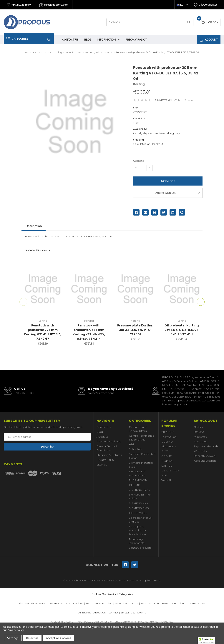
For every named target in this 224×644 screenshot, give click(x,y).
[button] (206, 640)
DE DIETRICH (170, 471)
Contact (113, 613)
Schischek (135, 449)
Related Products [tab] (38, 250)
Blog (88, 40)
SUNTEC (167, 466)
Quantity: (138, 161)
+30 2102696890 (19, 5)
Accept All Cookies (59, 638)
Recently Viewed (205, 456)
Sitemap (102, 465)
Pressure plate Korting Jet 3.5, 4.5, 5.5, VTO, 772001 (135, 330)
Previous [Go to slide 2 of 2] (23, 302)
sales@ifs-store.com (54, 5)
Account (209, 40)
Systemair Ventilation (99, 603)
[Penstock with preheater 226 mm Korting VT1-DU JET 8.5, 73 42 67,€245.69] (43, 289)
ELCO (165, 451)
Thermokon (169, 437)
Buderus (167, 461)
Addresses (200, 441)
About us (102, 437)
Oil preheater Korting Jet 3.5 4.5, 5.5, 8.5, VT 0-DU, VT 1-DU (182, 330)
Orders (198, 427)
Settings (13, 638)
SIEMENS (168, 432)
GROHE (167, 456)
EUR (182, 5)
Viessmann (169, 446)
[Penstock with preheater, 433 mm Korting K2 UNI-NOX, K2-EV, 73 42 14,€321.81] (89, 289)
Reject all (32, 638)
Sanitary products (140, 548)
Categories (29, 39)
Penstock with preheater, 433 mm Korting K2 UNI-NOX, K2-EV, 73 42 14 (89, 332)
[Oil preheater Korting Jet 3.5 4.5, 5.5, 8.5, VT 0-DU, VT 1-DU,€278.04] (182, 289)
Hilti (131, 444)
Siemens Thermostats (33, 603)
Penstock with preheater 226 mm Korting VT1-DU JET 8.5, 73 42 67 (43, 332)
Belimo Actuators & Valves (66, 603)
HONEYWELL (138, 513)
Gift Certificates (206, 5)
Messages (200, 437)
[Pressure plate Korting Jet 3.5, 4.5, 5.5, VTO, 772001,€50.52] (135, 289)
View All (166, 480)
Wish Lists (200, 451)
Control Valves (196, 603)
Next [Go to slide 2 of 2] (201, 302)
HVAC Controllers (173, 603)
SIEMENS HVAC (140, 490)
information (108, 40)
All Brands (85, 613)
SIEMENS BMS (139, 508)
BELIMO (135, 485)
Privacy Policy (136, 40)
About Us (99, 613)
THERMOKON (138, 480)
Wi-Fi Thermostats (127, 603)
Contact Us (70, 40)
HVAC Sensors (150, 603)
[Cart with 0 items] (213, 22)
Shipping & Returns (109, 455)
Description (34, 226)
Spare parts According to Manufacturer (138, 530)
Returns (199, 432)
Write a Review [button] (184, 100)
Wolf (164, 475)
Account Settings (205, 461)
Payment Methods (109, 441)
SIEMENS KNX (139, 503)
